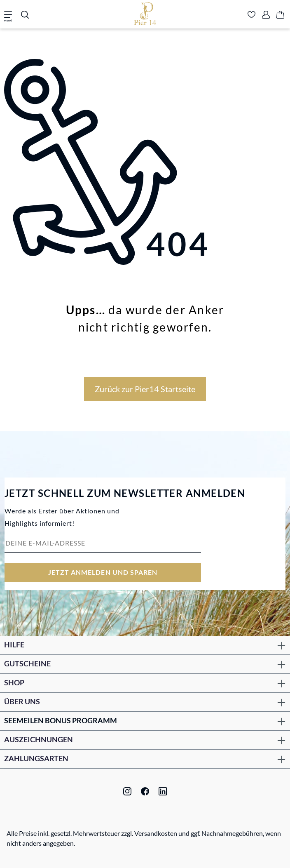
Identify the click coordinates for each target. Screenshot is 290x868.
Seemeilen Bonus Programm (61, 720)
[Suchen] (25, 15)
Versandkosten (156, 833)
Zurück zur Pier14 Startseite (145, 389)
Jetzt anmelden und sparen (103, 572)
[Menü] (11, 15)
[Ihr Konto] (266, 15)
